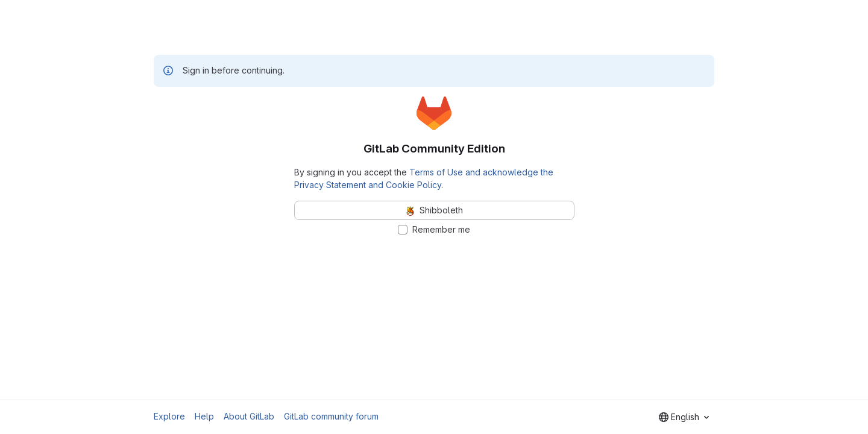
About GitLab (249, 416)
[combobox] (684, 417)
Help (204, 416)
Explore (169, 416)
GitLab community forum (331, 416)
